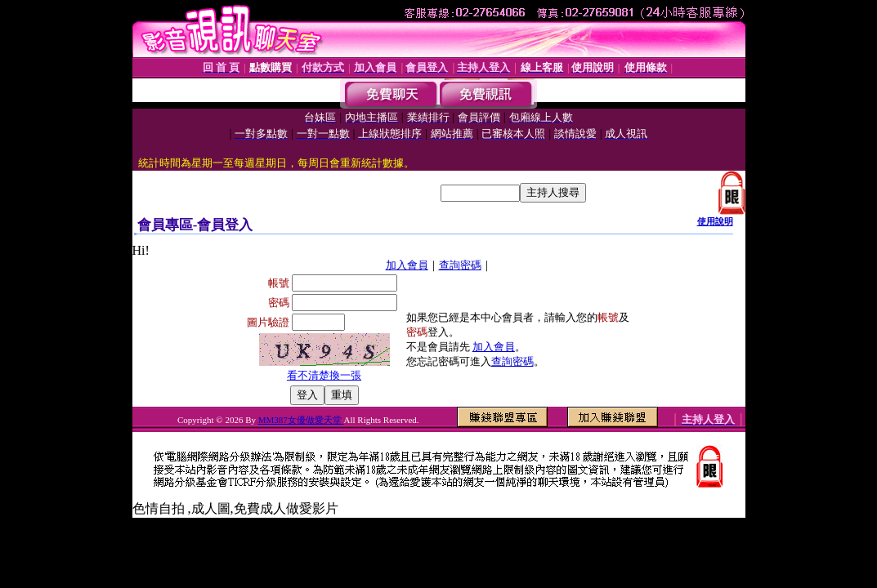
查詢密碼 (460, 265)
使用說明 (715, 221)
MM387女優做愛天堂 (301, 420)
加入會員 (407, 265)
